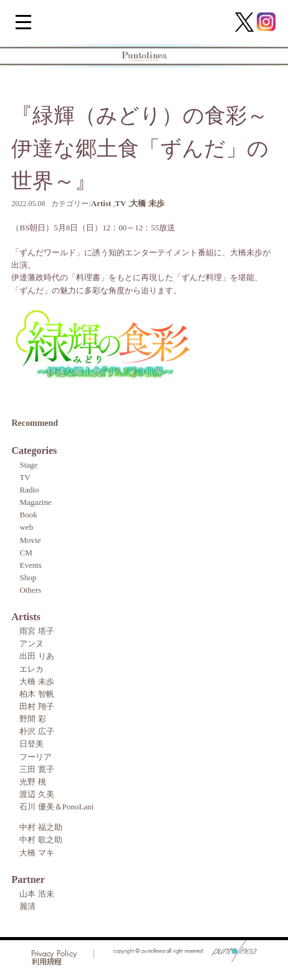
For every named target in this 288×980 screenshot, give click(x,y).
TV (120, 203)
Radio (29, 490)
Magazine (35, 502)
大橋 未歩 (147, 203)
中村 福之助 (41, 827)
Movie (30, 540)
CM (26, 553)
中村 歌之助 (41, 840)
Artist (101, 203)
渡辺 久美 (36, 794)
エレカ (31, 669)
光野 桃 (32, 782)
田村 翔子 (36, 706)
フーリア (36, 757)
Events (30, 565)
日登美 (31, 744)
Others (30, 590)
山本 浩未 (36, 894)
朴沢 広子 (36, 731)
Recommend (35, 423)
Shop (28, 577)
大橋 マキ (36, 853)
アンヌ (31, 643)
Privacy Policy (55, 954)
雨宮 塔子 (36, 631)
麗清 (27, 906)
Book (28, 515)
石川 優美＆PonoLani (56, 807)
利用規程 (47, 963)
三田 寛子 (36, 769)
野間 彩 (32, 719)
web (26, 527)
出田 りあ (36, 656)
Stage (28, 465)
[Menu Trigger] (23, 21)
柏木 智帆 (36, 694)
